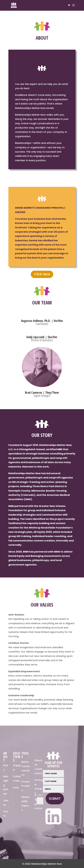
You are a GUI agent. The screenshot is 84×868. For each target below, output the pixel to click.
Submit (55, 799)
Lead (16, 787)
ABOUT (5, 757)
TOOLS (25, 755)
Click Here (42, 274)
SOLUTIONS (17, 757)
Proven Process (26, 786)
